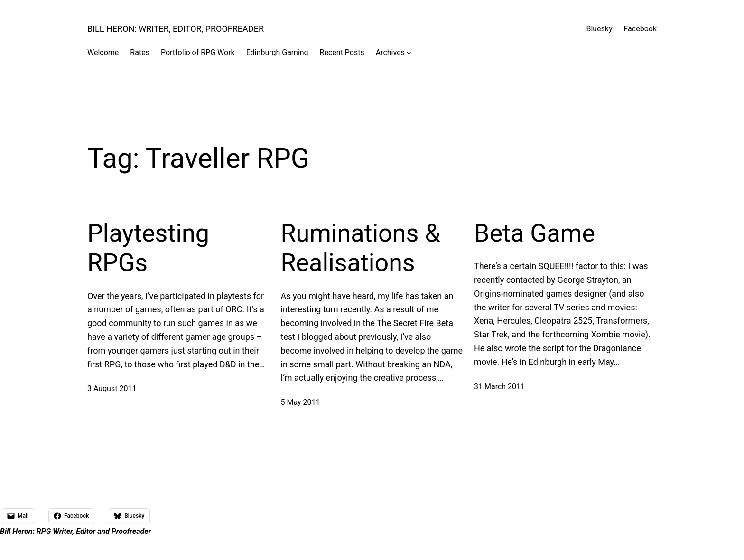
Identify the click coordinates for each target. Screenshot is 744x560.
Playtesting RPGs (148, 248)
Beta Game (535, 233)
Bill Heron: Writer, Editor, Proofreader (176, 29)
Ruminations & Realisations (361, 248)
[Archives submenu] (409, 53)
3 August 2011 (112, 388)
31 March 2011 (499, 387)
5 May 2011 (301, 402)
